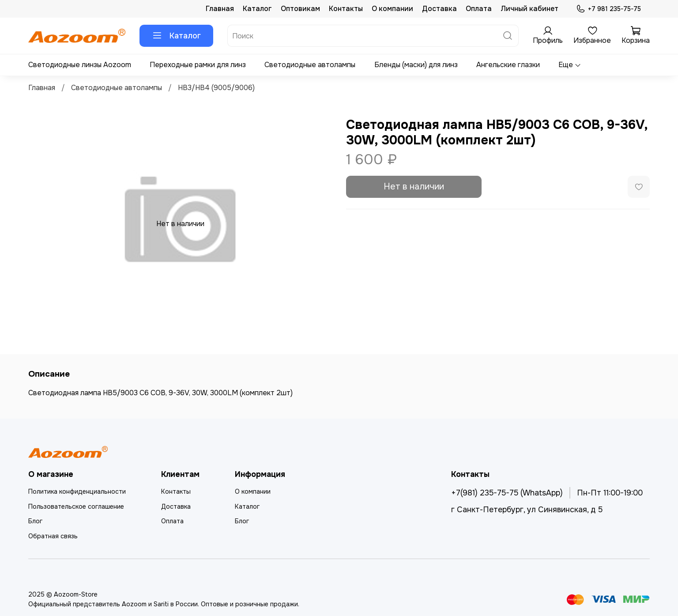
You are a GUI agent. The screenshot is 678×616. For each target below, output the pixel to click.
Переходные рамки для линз (198, 65)
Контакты (346, 9)
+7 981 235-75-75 (608, 9)
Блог (35, 521)
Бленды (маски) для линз (416, 65)
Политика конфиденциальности (77, 491)
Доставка (439, 9)
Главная (220, 9)
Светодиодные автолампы (310, 65)
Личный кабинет (529, 9)
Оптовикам (300, 9)
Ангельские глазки (508, 65)
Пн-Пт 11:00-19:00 (610, 493)
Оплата (479, 9)
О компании (392, 9)
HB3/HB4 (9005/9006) (216, 88)
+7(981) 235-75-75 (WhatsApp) (507, 493)
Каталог (257, 9)
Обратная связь (53, 536)
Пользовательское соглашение (76, 506)
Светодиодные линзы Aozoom (80, 65)
